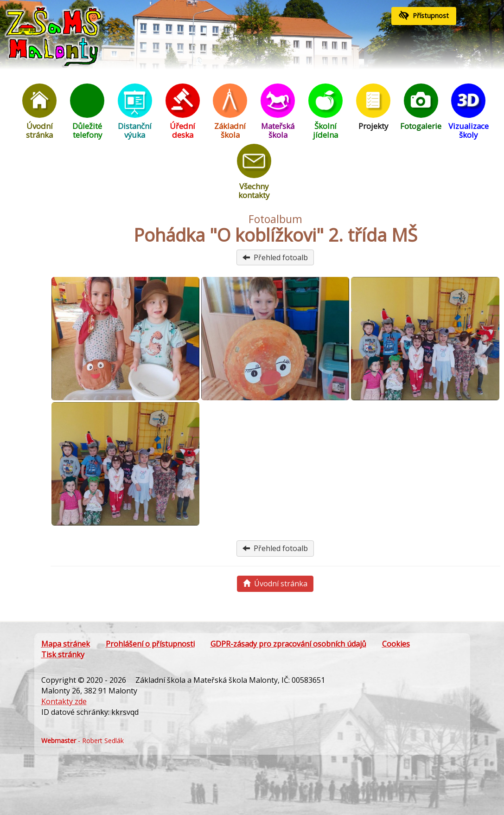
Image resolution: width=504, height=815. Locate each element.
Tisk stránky (63, 655)
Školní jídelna (325, 112)
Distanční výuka (135, 112)
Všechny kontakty (254, 172)
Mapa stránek (66, 644)
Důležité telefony (87, 112)
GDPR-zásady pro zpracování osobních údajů (288, 644)
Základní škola (230, 112)
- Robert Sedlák (83, 741)
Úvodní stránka (39, 112)
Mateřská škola (278, 112)
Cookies (396, 644)
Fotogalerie (421, 107)
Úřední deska (183, 112)
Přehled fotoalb (275, 257)
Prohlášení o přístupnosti (150, 644)
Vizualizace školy (468, 112)
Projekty (373, 107)
